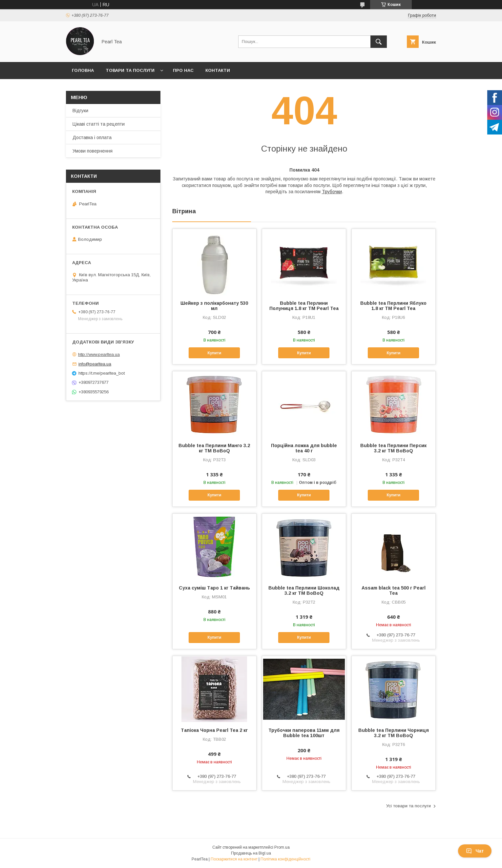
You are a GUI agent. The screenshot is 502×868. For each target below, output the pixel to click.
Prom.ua (282, 847)
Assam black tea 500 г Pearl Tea (394, 590)
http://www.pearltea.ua (99, 354)
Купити (214, 353)
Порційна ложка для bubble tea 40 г (304, 448)
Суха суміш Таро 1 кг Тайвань (214, 588)
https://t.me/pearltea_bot (102, 373)
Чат (475, 851)
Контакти (218, 70)
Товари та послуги (130, 70)
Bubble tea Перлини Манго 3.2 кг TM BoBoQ (214, 448)
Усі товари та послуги (408, 806)
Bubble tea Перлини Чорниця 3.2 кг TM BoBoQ (394, 733)
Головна (83, 70)
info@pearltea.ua (95, 364)
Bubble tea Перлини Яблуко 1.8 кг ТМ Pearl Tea (393, 306)
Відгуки (80, 111)
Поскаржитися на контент (234, 859)
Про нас (183, 70)
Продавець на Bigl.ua (251, 853)
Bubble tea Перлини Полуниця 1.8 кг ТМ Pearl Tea (304, 306)
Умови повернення (93, 151)
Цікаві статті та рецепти (99, 124)
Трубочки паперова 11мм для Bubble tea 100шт (304, 733)
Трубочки (332, 192)
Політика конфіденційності (285, 859)
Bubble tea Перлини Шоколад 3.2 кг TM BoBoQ (304, 590)
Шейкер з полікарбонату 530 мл (214, 306)
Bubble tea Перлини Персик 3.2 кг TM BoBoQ (393, 448)
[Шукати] (379, 42)
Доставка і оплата (92, 137)
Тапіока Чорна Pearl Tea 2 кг (214, 730)
